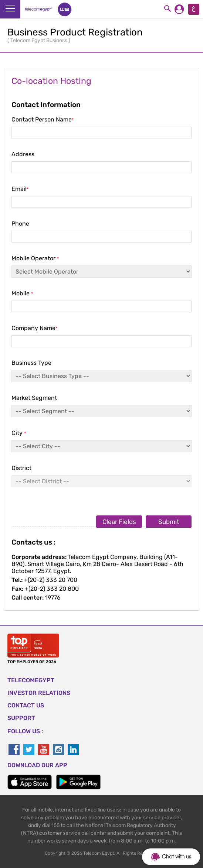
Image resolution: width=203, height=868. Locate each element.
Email (101, 203)
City (101, 447)
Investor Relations (39, 693)
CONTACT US (26, 705)
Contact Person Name (101, 133)
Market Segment (101, 412)
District (101, 476)
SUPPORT (21, 718)
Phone (101, 237)
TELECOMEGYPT (31, 680)
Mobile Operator (101, 272)
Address (101, 168)
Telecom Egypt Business (39, 40)
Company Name (101, 342)
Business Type (101, 377)
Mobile (101, 307)
